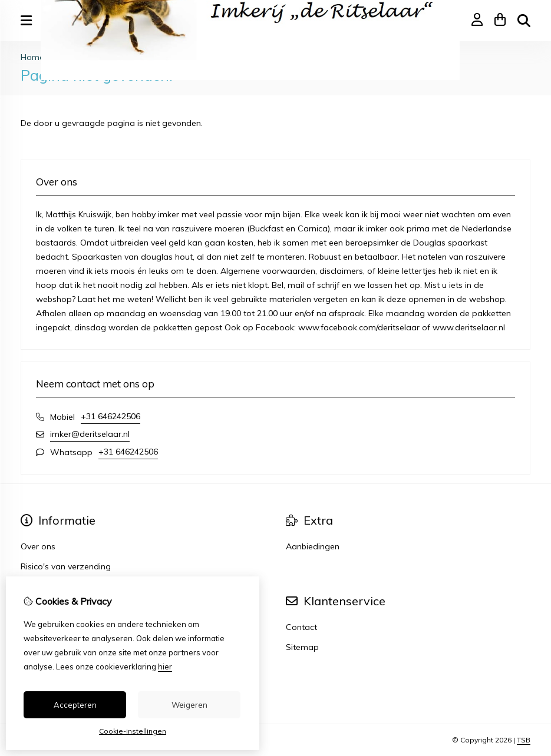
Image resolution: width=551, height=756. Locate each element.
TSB (524, 740)
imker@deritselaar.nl (90, 434)
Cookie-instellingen (133, 731)
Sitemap (302, 647)
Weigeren (189, 705)
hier (165, 667)
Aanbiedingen (313, 546)
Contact (301, 627)
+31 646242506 (110, 416)
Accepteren (75, 705)
